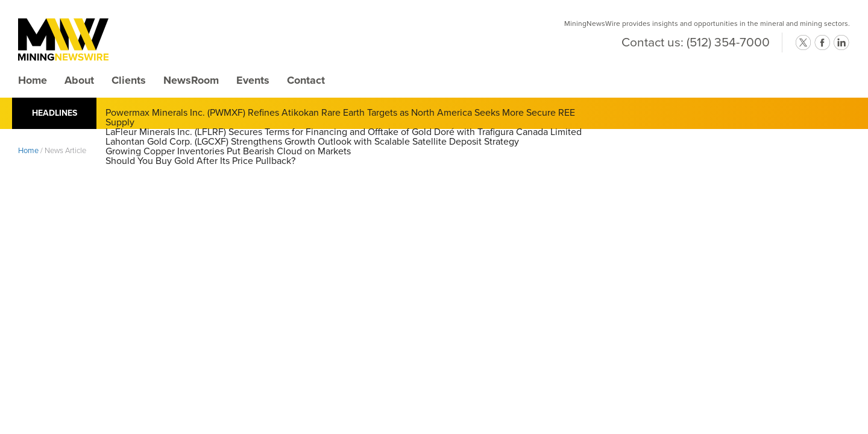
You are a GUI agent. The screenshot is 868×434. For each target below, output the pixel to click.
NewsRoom (191, 80)
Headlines (55, 113)
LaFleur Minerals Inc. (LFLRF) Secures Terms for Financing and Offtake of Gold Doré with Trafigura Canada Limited (344, 132)
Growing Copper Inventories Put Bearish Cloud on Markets (228, 151)
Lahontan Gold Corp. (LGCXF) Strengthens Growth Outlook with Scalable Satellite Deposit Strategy (312, 142)
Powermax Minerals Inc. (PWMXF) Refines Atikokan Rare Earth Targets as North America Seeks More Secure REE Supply (340, 118)
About (79, 80)
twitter (803, 43)
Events (253, 80)
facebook (822, 43)
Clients (129, 80)
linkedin (841, 43)
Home (33, 80)
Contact (306, 80)
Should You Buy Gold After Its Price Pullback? (200, 161)
